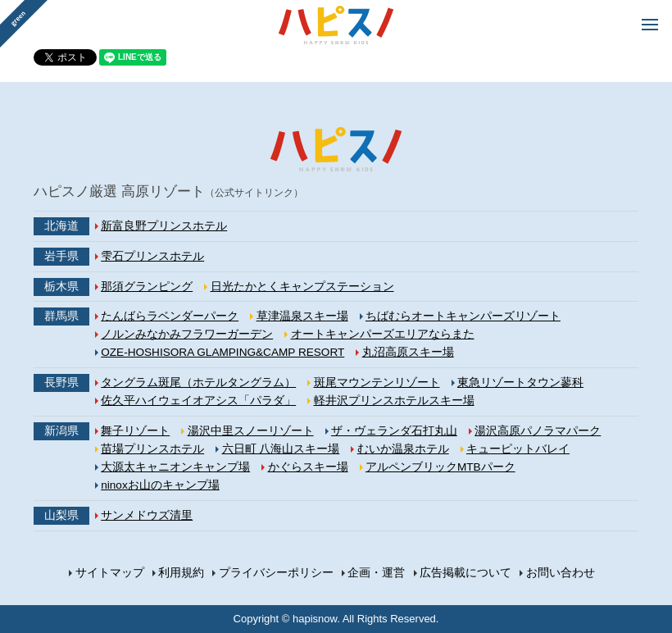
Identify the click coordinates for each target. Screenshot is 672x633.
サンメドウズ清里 (147, 515)
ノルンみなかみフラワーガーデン (187, 334)
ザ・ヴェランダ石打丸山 (394, 431)
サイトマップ (110, 573)
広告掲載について (465, 573)
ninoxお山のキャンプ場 (160, 485)
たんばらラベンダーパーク (170, 316)
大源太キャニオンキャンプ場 (175, 467)
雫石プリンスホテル (152, 256)
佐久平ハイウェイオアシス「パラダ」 (198, 401)
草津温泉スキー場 (302, 316)
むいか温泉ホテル (403, 449)
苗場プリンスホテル (152, 449)
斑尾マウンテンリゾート (377, 383)
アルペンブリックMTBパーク (440, 467)
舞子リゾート (135, 431)
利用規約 (181, 573)
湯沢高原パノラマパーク (538, 431)
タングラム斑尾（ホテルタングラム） (198, 383)
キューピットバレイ (518, 449)
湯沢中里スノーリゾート (251, 431)
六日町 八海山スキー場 (281, 449)
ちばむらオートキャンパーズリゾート (463, 316)
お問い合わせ (561, 573)
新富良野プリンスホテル (164, 226)
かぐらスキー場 (308, 467)
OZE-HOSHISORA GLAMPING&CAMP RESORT (222, 352)
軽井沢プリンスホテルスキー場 (394, 401)
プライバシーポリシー (276, 573)
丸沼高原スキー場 (408, 352)
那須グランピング (147, 287)
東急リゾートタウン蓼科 (520, 383)
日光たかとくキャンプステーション (302, 287)
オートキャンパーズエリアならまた (383, 334)
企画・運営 (376, 573)
